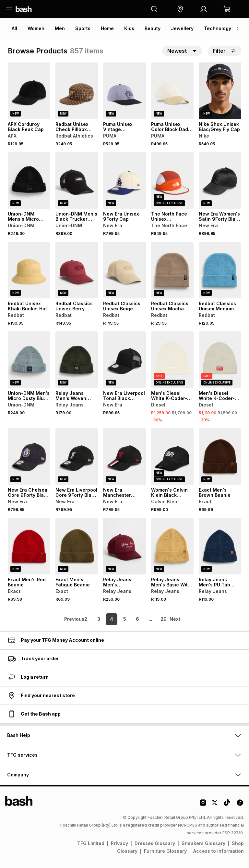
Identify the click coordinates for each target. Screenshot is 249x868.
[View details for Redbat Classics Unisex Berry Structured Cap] (77, 270)
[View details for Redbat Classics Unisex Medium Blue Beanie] (220, 270)
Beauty (153, 28)
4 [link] (112, 619)
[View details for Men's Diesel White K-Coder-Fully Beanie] (172, 360)
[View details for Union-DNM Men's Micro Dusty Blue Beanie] (29, 360)
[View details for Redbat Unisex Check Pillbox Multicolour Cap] (77, 91)
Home (107, 28)
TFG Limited (91, 843)
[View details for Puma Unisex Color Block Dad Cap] (172, 91)
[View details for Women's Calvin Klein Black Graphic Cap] (172, 456)
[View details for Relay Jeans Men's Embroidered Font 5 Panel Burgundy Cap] (124, 546)
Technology (218, 28)
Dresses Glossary (155, 843)
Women (36, 28)
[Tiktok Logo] (227, 805)
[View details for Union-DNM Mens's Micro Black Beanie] (29, 180)
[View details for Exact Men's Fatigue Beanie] (77, 546)
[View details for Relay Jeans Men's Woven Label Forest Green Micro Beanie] (77, 360)
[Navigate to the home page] (24, 9)
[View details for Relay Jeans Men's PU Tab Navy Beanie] (220, 546)
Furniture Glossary (165, 851)
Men (60, 28)
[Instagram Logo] (203, 805)
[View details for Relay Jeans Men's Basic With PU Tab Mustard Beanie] (172, 546)
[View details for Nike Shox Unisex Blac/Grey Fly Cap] (220, 91)
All (14, 28)
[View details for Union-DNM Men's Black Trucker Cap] (77, 180)
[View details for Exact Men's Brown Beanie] (220, 456)
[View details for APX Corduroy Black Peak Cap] (29, 91)
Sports (83, 28)
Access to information (219, 851)
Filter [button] (224, 51)
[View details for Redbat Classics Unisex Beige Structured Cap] (124, 270)
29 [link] (164, 619)
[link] (63, 619)
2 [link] (86, 619)
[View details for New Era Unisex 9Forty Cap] (124, 180)
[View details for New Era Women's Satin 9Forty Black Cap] (220, 180)
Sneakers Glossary (203, 843)
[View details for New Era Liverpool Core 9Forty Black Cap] (77, 456)
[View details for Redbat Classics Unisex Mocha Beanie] (172, 270)
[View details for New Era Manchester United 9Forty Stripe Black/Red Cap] (124, 456)
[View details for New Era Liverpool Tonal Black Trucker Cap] (124, 360)
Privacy (119, 843)
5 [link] (125, 619)
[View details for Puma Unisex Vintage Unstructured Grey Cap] (124, 91)
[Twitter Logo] (215, 805)
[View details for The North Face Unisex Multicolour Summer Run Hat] (172, 180)
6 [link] (137, 619)
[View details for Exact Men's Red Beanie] (29, 546)
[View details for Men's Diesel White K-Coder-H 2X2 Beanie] (220, 360)
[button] (180, 9)
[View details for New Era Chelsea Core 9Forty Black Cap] (29, 456)
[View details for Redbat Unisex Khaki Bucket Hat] (29, 270)
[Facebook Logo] (240, 805)
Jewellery (182, 28)
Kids (129, 28)
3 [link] (99, 619)
